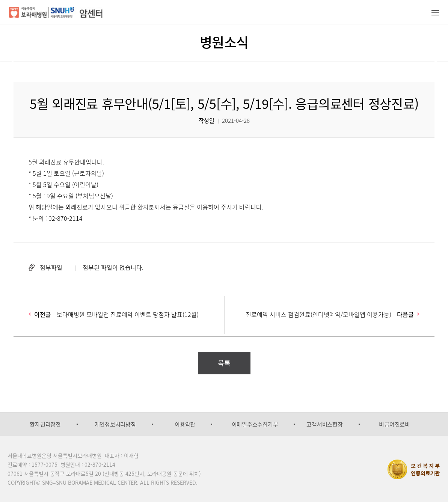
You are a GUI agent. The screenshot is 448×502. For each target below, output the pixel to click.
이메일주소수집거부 (255, 424)
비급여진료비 (394, 424)
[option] (45, 424)
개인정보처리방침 (115, 424)
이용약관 (185, 424)
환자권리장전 (45, 424)
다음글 (405, 314)
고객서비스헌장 (324, 424)
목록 (224, 363)
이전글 (43, 314)
